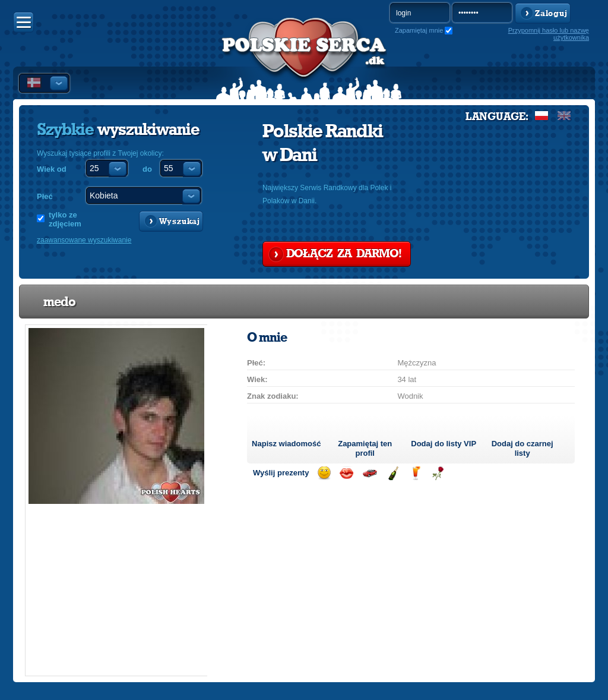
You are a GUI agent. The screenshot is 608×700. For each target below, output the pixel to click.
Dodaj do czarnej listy (522, 448)
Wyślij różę (438, 473)
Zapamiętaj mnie (419, 30)
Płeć (45, 196)
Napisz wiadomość (286, 444)
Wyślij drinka (415, 473)
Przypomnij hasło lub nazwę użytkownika (549, 34)
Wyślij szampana (393, 473)
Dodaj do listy (444, 444)
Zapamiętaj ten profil (365, 448)
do (147, 169)
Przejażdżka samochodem (370, 473)
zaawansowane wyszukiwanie (84, 240)
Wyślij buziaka (346, 473)
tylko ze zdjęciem (65, 219)
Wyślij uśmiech (324, 473)
